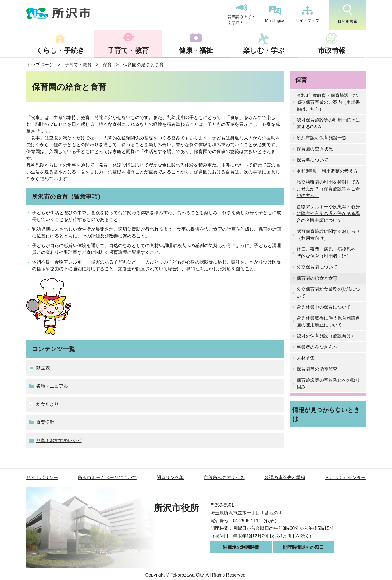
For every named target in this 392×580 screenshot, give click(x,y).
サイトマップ (307, 14)
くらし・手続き (60, 50)
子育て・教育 (128, 50)
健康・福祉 (196, 50)
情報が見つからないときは (326, 414)
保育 (107, 65)
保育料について (312, 160)
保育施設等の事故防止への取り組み (328, 384)
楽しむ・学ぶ (264, 50)
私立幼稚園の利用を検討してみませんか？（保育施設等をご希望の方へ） (328, 189)
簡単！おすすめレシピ (59, 440)
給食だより (48, 404)
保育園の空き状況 (315, 149)
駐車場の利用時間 (241, 547)
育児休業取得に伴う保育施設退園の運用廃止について (328, 321)
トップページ (40, 65)
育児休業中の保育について (324, 307)
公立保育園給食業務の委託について (328, 293)
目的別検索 (348, 14)
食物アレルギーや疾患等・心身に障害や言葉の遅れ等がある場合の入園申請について (328, 213)
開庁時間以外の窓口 (303, 547)
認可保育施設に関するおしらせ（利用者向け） (328, 235)
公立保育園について (317, 267)
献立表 (43, 368)
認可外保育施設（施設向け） (326, 336)
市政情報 (332, 50)
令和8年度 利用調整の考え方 (327, 171)
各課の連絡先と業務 (285, 478)
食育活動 (45, 422)
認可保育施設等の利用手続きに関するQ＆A (328, 123)
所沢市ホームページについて (107, 478)
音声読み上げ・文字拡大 (241, 14)
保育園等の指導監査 (317, 369)
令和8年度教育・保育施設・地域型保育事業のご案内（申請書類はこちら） (328, 102)
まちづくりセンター (345, 478)
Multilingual (275, 14)
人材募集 (306, 358)
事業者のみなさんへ (317, 347)
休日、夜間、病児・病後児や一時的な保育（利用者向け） (328, 253)
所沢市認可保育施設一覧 (322, 138)
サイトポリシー (42, 478)
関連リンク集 (170, 478)
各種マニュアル (52, 386)
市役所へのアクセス (224, 478)
